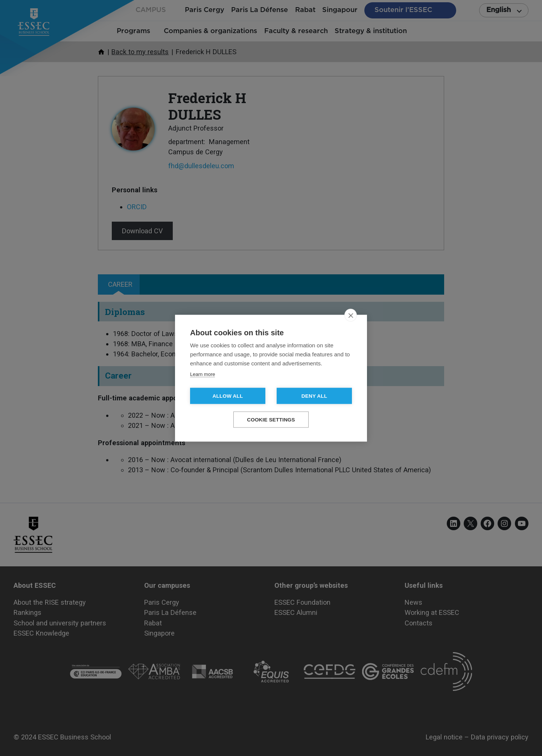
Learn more (202, 374)
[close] (351, 315)
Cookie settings (271, 419)
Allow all (228, 396)
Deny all (314, 396)
